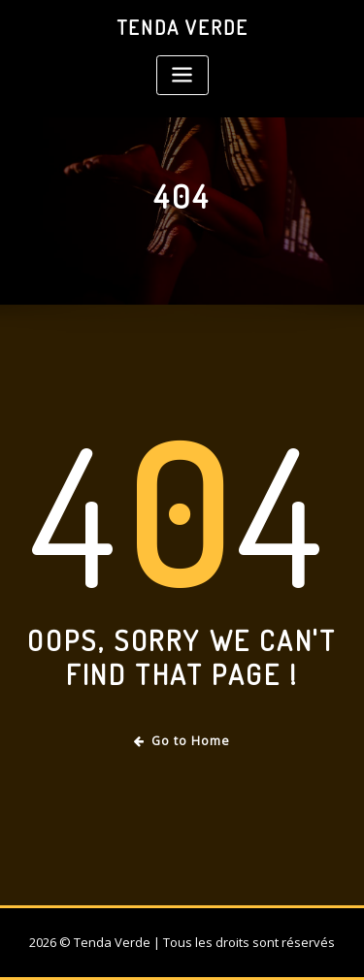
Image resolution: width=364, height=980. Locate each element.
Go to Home (182, 741)
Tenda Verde (182, 27)
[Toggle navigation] (182, 75)
